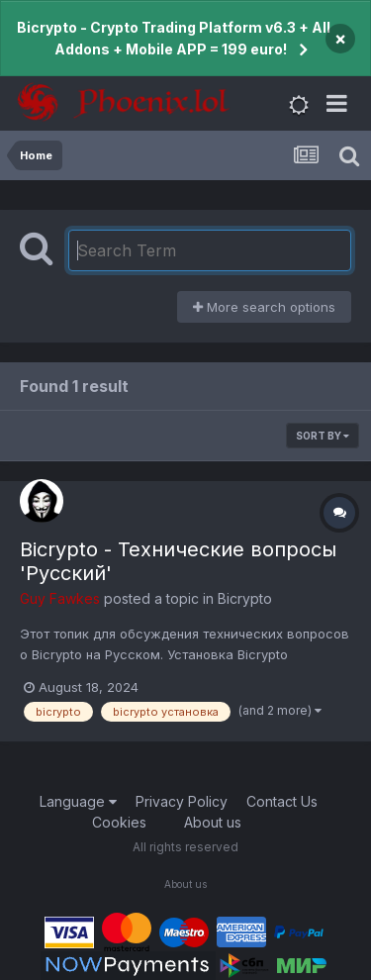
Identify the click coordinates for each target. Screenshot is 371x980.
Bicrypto (245, 598)
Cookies (119, 822)
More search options (264, 307)
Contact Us (282, 801)
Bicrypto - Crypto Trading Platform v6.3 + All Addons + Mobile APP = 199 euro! (174, 38)
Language (78, 801)
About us (213, 822)
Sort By (323, 436)
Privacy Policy (182, 801)
